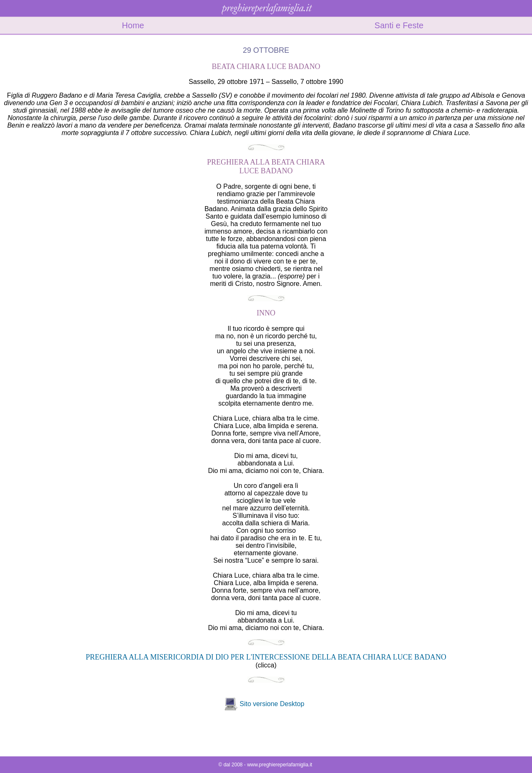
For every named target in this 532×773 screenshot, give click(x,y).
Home (133, 25)
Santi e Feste (399, 25)
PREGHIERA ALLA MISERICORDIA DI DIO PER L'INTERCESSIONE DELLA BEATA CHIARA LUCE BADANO (266, 657)
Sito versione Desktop (272, 704)
